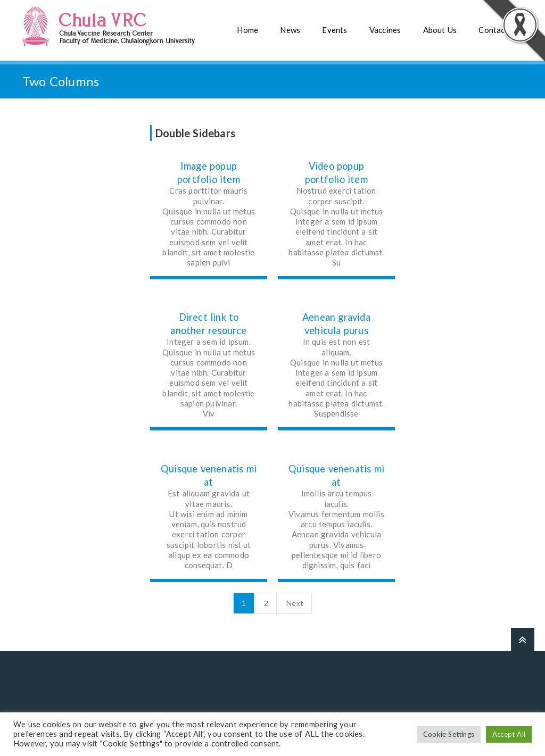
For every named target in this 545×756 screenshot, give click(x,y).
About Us (440, 30)
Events (335, 30)
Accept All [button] (509, 734)
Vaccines (385, 30)
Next (295, 603)
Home (247, 30)
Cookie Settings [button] (449, 734)
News (290, 30)
